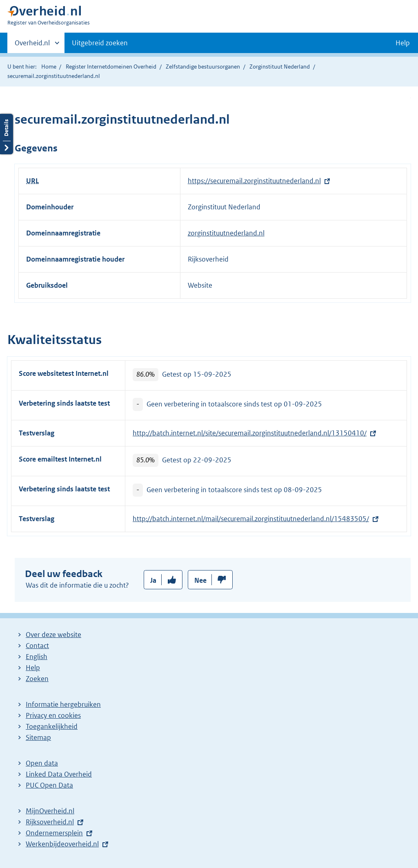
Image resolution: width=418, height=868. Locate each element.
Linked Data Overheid (59, 774)
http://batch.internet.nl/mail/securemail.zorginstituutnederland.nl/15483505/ (251, 519)
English (37, 657)
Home (49, 67)
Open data (42, 763)
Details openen (7, 134)
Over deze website (53, 635)
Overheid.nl (32, 45)
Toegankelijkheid (52, 726)
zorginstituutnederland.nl (226, 233)
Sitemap (38, 737)
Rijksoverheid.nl (50, 822)
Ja (153, 580)
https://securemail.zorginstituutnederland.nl (254, 181)
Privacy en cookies (53, 715)
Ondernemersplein (54, 833)
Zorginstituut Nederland (280, 67)
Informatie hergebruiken (63, 704)
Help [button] (403, 43)
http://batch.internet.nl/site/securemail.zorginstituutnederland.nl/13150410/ (250, 433)
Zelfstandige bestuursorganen (203, 67)
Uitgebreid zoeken (100, 43)
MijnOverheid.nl (50, 811)
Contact (37, 646)
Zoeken (37, 679)
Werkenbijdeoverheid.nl (62, 844)
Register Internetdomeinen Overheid (111, 67)
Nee (200, 580)
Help (33, 668)
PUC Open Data (49, 785)
